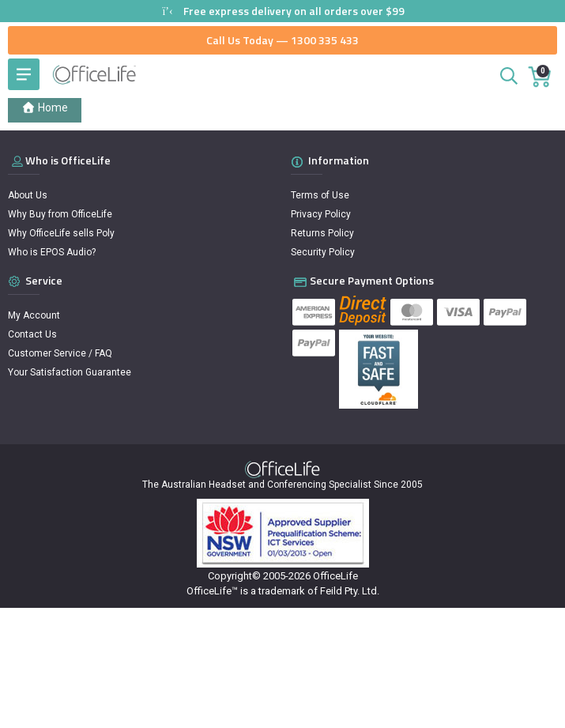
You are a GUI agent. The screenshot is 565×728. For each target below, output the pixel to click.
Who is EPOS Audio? (52, 252)
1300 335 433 (325, 40)
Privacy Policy (321, 214)
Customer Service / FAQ (60, 353)
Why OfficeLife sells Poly (61, 233)
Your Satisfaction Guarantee (70, 372)
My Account (34, 315)
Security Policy (323, 252)
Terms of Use (320, 195)
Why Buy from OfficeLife (60, 214)
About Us (28, 195)
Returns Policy (322, 233)
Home (45, 108)
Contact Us (32, 334)
